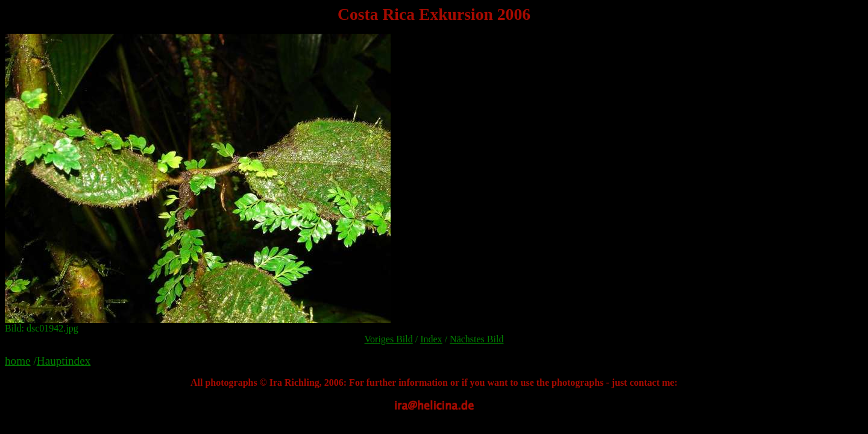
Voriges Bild (389, 339)
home (18, 361)
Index (431, 339)
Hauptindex (64, 361)
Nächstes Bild (476, 339)
